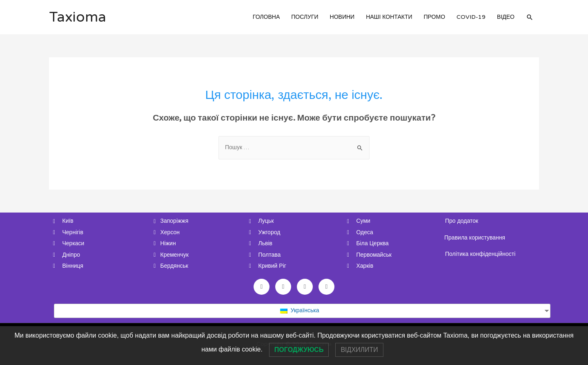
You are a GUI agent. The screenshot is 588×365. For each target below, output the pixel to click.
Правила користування (475, 238)
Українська (300, 310)
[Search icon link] (530, 17)
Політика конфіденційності (480, 254)
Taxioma (78, 17)
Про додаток (462, 221)
